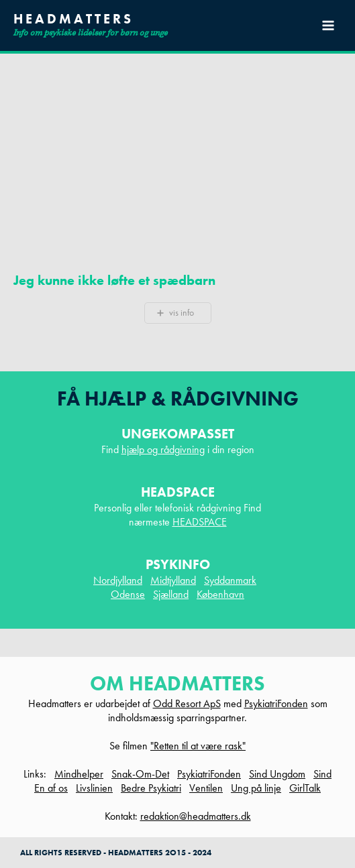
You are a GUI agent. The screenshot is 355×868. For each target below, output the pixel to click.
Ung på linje (256, 788)
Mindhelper (79, 774)
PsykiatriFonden (276, 703)
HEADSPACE (200, 522)
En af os (51, 788)
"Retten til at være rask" (198, 746)
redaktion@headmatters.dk (196, 816)
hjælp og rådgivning (163, 449)
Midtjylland (173, 580)
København (220, 594)
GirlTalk (305, 788)
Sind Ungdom (277, 774)
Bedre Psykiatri (151, 788)
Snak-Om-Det (140, 774)
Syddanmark (230, 580)
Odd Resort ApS (187, 703)
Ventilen (206, 788)
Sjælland (171, 594)
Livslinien (94, 788)
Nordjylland (118, 580)
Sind (322, 774)
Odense (128, 594)
